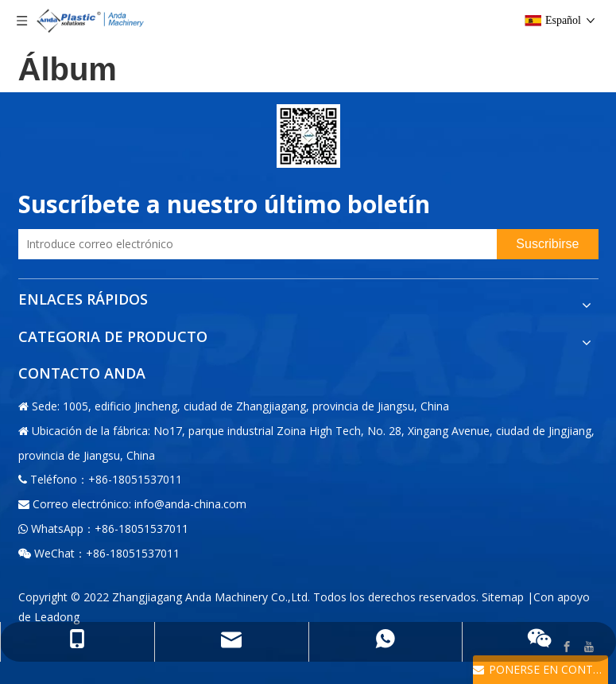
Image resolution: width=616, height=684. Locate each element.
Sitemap (503, 597)
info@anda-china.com (190, 504)
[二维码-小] (308, 136)
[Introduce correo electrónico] (254, 244)
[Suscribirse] (547, 244)
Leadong (57, 617)
